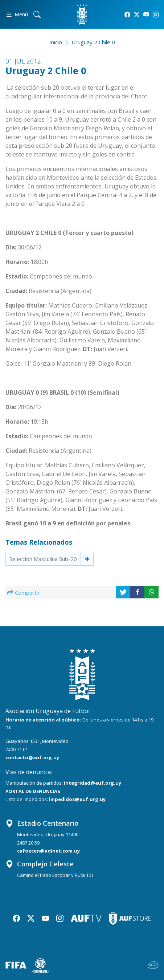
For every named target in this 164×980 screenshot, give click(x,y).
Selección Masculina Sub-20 (43, 559)
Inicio (56, 42)
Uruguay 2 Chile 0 (93, 42)
